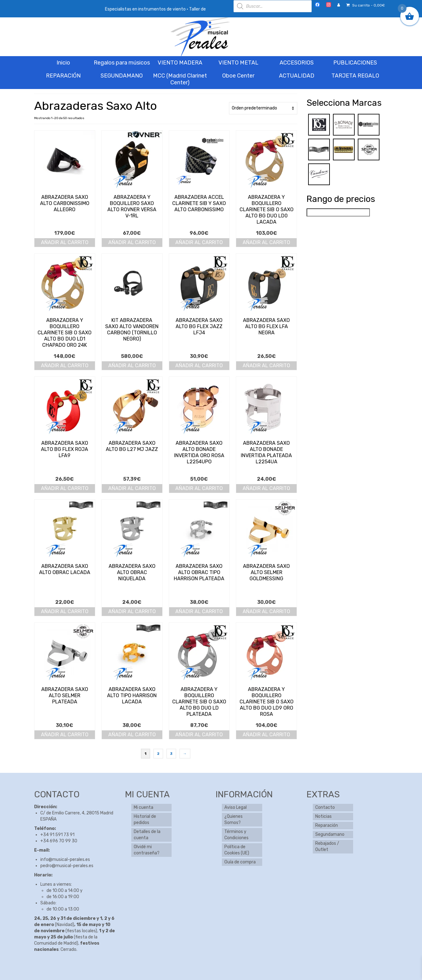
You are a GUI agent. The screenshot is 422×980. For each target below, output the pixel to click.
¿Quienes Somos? (233, 820)
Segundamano (330, 834)
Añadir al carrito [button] (65, 242)
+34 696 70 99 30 (59, 841)
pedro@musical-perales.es (67, 866)
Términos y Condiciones (236, 835)
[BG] (319, 125)
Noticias (323, 816)
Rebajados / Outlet (327, 846)
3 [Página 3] (171, 754)
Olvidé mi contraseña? (147, 850)
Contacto (325, 807)
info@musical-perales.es (65, 860)
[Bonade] (344, 125)
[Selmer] (369, 149)
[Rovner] (344, 149)
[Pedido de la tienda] (263, 108)
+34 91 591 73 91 (57, 835)
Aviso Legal (236, 807)
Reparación (327, 825)
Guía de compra (240, 862)
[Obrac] (319, 149)
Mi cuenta (144, 807)
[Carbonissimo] (369, 125)
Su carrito (366, 5)
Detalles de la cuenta (147, 835)
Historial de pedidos (145, 820)
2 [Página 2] (158, 754)
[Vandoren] (319, 174)
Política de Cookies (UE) (237, 850)
